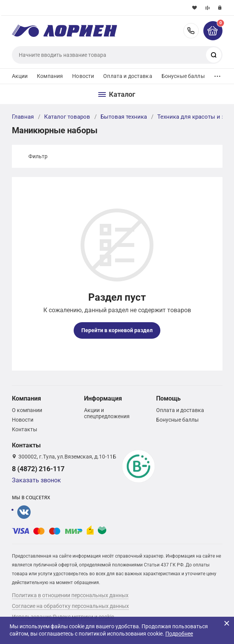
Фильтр (38, 156)
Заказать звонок (36, 480)
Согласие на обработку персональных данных (70, 606)
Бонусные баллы (183, 76)
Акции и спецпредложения (107, 413)
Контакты (25, 429)
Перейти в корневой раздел (117, 330)
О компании (27, 410)
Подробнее (179, 634)
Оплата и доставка (128, 76)
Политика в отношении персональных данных (70, 595)
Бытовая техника (124, 117)
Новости (83, 76)
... (218, 74)
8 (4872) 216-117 (191, 31)
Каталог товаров (67, 117)
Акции (20, 76)
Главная (23, 117)
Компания (50, 76)
